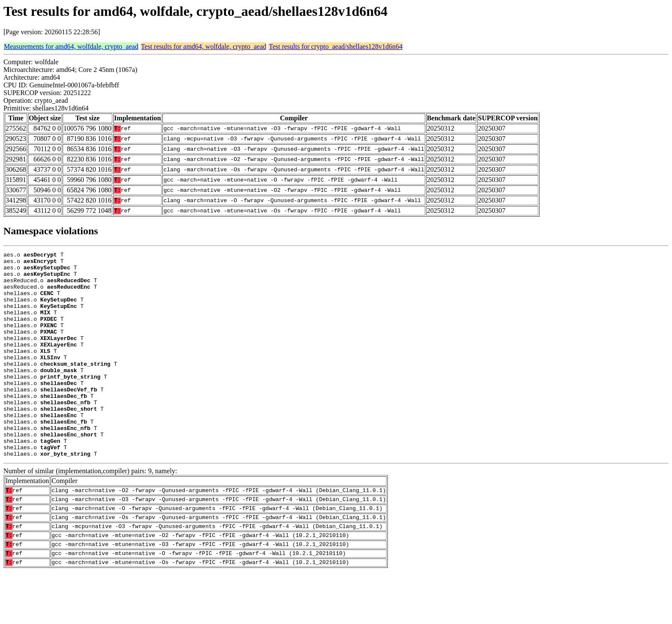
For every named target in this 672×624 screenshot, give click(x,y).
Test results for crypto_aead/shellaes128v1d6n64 (336, 46)
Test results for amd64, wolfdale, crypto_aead (204, 46)
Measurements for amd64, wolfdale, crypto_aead (71, 46)
